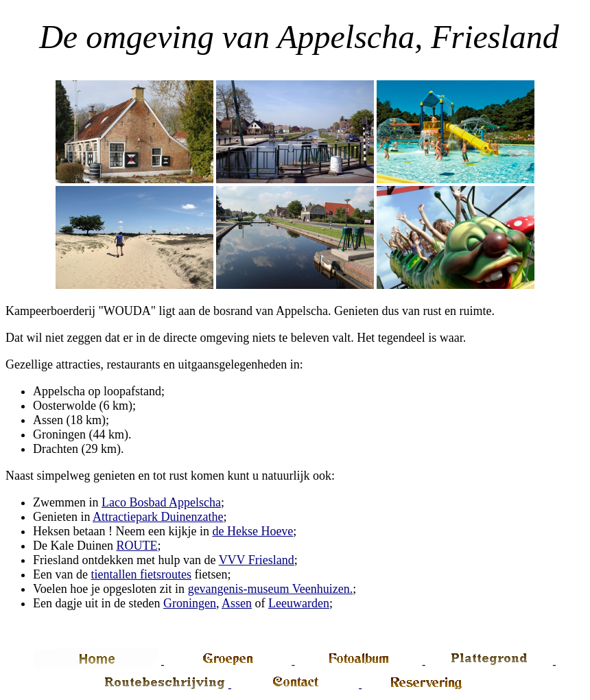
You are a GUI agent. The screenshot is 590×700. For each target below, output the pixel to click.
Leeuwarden (299, 603)
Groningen (190, 603)
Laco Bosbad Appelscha (161, 502)
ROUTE (137, 546)
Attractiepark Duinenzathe (158, 517)
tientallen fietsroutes (141, 574)
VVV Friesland (257, 560)
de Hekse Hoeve (252, 531)
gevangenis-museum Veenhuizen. (271, 589)
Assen (237, 603)
